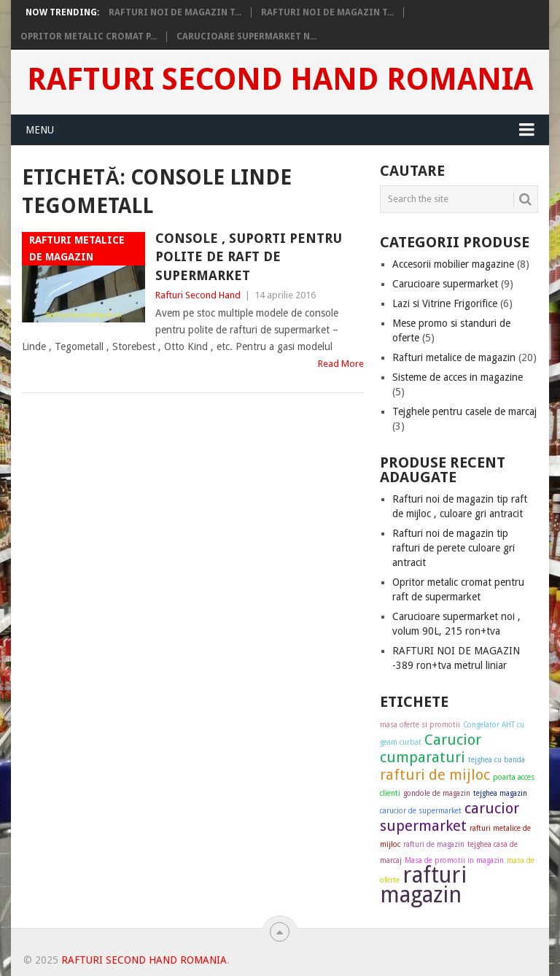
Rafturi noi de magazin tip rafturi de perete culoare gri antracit (454, 548)
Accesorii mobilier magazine (453, 264)
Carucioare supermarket (445, 284)
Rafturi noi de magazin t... (175, 12)
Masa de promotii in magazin (454, 860)
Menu (40, 130)
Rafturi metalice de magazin (454, 357)
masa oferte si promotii (420, 725)
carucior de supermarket (421, 811)
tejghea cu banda (497, 760)
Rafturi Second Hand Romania (280, 80)
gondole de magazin (437, 793)
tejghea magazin (500, 793)
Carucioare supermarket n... (246, 36)
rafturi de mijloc (435, 775)
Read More (341, 364)
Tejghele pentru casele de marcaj (464, 411)
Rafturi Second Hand (198, 295)
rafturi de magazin (434, 844)
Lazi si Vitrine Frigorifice (445, 303)
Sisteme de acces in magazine (458, 377)
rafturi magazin (423, 885)
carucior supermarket (450, 817)
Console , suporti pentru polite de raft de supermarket (249, 256)
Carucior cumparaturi (431, 748)
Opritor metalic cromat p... (89, 36)
